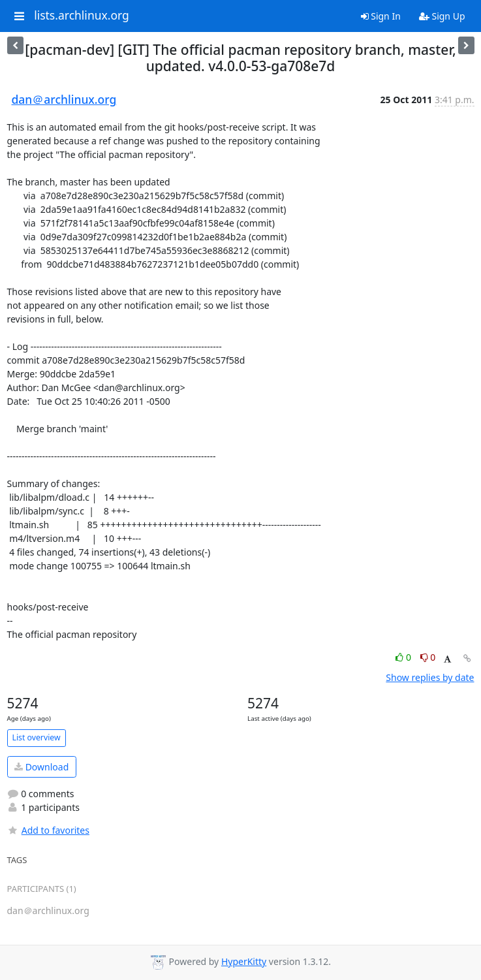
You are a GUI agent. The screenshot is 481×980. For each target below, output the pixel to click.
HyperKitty (244, 961)
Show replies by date (430, 677)
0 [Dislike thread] (428, 657)
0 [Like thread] (404, 657)
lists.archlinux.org (82, 16)
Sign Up (442, 16)
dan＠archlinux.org (64, 99)
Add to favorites (48, 830)
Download (41, 767)
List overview (37, 737)
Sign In (381, 16)
